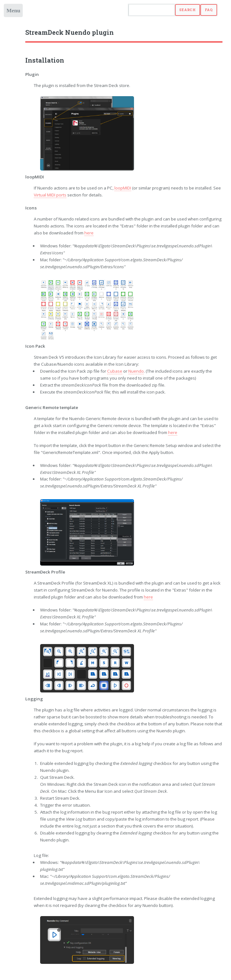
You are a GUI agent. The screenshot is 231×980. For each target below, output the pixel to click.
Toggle (14, 12)
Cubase (115, 371)
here (89, 233)
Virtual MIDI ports (50, 195)
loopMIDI (123, 188)
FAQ (209, 10)
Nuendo (136, 371)
